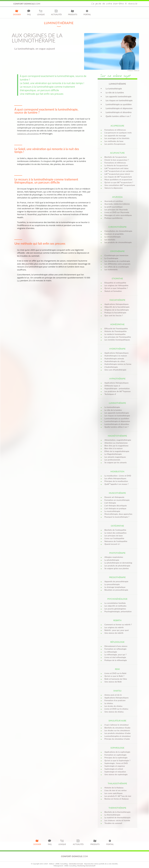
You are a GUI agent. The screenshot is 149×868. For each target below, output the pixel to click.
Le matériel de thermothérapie (118, 817)
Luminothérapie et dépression (119, 108)
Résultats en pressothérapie (116, 590)
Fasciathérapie (117, 300)
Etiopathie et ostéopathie (115, 283)
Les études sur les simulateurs (117, 730)
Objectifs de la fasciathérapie (117, 307)
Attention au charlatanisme (116, 443)
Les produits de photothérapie (117, 566)
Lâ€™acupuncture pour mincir (117, 174)
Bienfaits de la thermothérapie (118, 812)
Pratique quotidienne (114, 218)
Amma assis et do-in (113, 695)
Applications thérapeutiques (117, 304)
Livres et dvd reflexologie (115, 657)
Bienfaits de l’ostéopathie (115, 530)
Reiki (117, 669)
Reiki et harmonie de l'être (116, 679)
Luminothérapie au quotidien (119, 104)
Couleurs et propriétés (114, 234)
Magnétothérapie (117, 436)
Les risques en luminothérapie (119, 100)
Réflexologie (117, 642)
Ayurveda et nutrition (114, 201)
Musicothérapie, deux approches (118, 514)
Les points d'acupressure (115, 144)
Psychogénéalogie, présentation (118, 611)
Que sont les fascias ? (114, 315)
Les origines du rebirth (114, 627)
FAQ (29, 12)
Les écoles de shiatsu (113, 706)
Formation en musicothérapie (117, 500)
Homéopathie (117, 324)
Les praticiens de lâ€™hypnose (118, 391)
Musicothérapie (117, 493)
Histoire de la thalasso (114, 788)
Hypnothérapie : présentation (117, 388)
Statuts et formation (113, 291)
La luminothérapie (114, 89)
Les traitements (111, 269)
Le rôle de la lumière (115, 92)
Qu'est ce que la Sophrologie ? (117, 760)
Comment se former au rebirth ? (118, 624)
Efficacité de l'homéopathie (116, 328)
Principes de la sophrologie (116, 758)
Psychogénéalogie (117, 599)
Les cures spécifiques (114, 793)
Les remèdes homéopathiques (117, 340)
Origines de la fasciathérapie (117, 310)
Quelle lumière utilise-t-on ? (118, 116)
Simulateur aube (117, 721)
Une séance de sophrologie (116, 774)
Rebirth (117, 620)
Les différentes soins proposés (117, 264)
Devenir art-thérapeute (114, 497)
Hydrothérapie (117, 349)
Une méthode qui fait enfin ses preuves (42, 94)
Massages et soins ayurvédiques (118, 215)
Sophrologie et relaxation (115, 772)
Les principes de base (114, 536)
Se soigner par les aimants (116, 462)
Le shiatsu (109, 703)
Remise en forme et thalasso (117, 799)
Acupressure (117, 126)
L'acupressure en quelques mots (118, 133)
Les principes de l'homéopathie (118, 337)
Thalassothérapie (117, 783)
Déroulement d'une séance (116, 646)
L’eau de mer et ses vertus (116, 790)
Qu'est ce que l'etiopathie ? (116, 288)
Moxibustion (117, 471)
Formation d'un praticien (115, 700)
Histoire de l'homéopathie (116, 331)
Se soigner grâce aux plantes (117, 568)
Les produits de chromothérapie (118, 242)
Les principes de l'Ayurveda (116, 210)
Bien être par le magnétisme (117, 446)
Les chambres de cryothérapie (117, 261)
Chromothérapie (117, 227)
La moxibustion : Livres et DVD (118, 476)
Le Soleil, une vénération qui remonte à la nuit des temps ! (52, 83)
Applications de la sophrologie (117, 752)
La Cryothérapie (111, 258)
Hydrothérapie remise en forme (118, 364)
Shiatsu (117, 691)
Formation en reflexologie (116, 649)
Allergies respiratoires (114, 557)
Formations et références (115, 130)
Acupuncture (117, 153)
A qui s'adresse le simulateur (117, 725)
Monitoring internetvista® (86, 866)
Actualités (56, 12)
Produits (73, 12)
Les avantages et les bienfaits (117, 138)
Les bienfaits (110, 240)
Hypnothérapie (117, 379)
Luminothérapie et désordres (119, 112)
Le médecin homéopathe (115, 334)
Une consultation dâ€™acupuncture (120, 185)
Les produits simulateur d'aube (118, 733)
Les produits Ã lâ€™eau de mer (118, 796)
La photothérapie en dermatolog (118, 563)
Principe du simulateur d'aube (117, 739)
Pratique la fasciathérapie (115, 313)
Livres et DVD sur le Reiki (115, 673)
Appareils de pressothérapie (116, 581)
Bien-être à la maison (114, 448)
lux (19, 280)
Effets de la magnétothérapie (117, 451)
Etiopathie (117, 278)
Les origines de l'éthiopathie (116, 285)
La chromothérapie (113, 237)
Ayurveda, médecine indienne (117, 204)
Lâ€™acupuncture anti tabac (117, 168)
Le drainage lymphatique (115, 587)
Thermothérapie (117, 808)
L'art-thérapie (110, 503)
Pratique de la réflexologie (116, 660)
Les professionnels (112, 460)
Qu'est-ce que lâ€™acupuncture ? (119, 182)
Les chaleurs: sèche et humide (117, 820)
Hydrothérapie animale (114, 359)
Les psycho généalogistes (115, 609)
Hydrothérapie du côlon (115, 361)
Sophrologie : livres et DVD (116, 763)
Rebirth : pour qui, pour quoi (117, 630)
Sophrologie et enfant (114, 769)
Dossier (17, 12)
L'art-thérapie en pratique (115, 508)
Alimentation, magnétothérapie (118, 440)
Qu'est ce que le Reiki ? (114, 676)
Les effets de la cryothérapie (117, 267)
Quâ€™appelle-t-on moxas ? (117, 484)
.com (27, 4)
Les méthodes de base (114, 141)
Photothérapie (117, 553)
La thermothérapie (112, 815)
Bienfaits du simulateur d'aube (117, 728)
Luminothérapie (117, 403)
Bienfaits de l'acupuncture (116, 157)
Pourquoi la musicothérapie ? (117, 517)
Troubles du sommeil (113, 823)
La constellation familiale (115, 603)
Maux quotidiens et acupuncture (118, 179)
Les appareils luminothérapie (119, 96)
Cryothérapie (117, 251)
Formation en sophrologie (116, 755)
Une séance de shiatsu (114, 712)
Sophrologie (117, 748)
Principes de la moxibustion (116, 481)
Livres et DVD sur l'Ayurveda (117, 212)
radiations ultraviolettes (28, 134)
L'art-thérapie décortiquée (116, 506)
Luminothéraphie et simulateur (118, 736)
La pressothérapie (112, 584)
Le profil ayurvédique (114, 207)
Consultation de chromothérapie (118, 231)
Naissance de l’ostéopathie (116, 541)
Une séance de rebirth (114, 633)
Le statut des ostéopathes (116, 533)
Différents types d (112, 386)
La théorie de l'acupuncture (116, 165)
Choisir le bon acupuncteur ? (117, 160)
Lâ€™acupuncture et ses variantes (119, 171)
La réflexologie (111, 652)
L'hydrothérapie (111, 367)
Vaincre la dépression (114, 188)
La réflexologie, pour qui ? (116, 655)
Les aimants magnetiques (115, 457)
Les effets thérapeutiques (115, 478)
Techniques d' (110, 394)
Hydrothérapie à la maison (116, 356)
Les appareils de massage (115, 135)
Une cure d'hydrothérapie (115, 370)
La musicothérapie (112, 511)
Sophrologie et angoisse (115, 766)
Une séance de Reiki (113, 682)
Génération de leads (76, 864)
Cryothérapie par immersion (116, 255)
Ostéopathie (117, 526)
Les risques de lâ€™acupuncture (118, 177)
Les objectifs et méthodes (116, 606)
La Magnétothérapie (113, 454)
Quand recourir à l (112, 544)
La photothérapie (112, 560)
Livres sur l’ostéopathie (114, 538)
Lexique (41, 12)
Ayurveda (117, 197)
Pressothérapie (117, 577)
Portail (87, 12)
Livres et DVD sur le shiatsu (116, 709)
